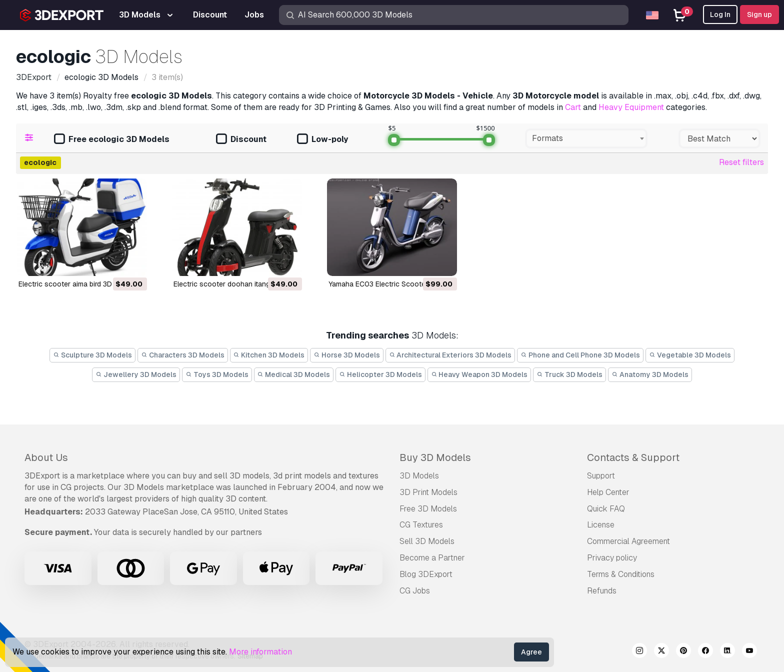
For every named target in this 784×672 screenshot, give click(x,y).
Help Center (608, 492)
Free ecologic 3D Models (112, 140)
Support (601, 476)
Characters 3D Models (183, 355)
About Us (46, 457)
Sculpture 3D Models (92, 355)
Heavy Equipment (631, 107)
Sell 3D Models (427, 541)
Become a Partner (432, 558)
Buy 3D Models (435, 457)
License (601, 525)
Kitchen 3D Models (269, 355)
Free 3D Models (428, 509)
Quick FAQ (606, 509)
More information (260, 652)
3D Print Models (428, 492)
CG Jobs (415, 591)
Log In (720, 14)
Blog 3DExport (426, 574)
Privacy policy (612, 558)
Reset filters (741, 162)
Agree (531, 652)
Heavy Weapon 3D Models (479, 374)
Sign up (759, 14)
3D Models (419, 476)
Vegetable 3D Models (690, 355)
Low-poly (322, 140)
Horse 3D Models (347, 355)
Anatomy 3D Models (650, 374)
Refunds (602, 591)
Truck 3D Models (569, 374)
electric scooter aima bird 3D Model (76, 284)
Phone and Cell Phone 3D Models (580, 355)
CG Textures (421, 525)
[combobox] (586, 138)
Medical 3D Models (294, 374)
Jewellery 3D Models (136, 374)
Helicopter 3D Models (380, 374)
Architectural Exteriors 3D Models (450, 355)
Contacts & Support (633, 457)
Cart (573, 107)
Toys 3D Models (217, 374)
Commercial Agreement (628, 541)
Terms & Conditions (621, 574)
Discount (241, 140)
